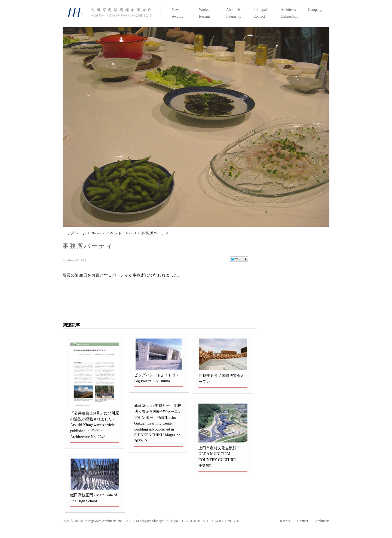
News (176, 10)
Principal (260, 10)
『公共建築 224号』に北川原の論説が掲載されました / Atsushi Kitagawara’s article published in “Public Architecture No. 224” (95, 425)
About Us (233, 10)
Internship (234, 16)
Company (315, 10)
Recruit (204, 16)
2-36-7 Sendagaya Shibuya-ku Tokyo (152, 521)
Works (204, 10)
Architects (288, 10)
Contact (259, 16)
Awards (177, 16)
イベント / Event (121, 233)
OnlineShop (290, 16)
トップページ (75, 233)
